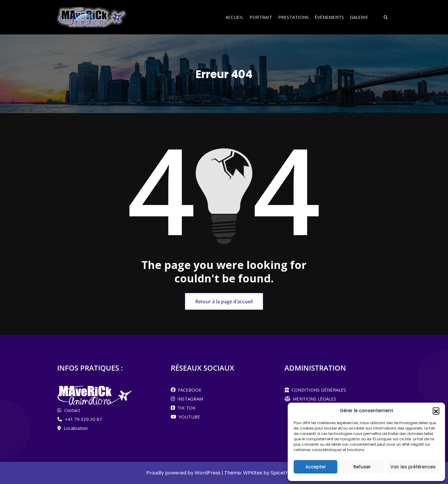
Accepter (316, 467)
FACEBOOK (189, 390)
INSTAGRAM (189, 399)
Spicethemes (286, 473)
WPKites (253, 473)
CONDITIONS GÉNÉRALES (318, 390)
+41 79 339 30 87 (83, 419)
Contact (72, 410)
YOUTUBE (188, 417)
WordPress (208, 473)
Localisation (76, 428)
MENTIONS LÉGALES (313, 399)
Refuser (362, 467)
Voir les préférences (413, 467)
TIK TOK (185, 408)
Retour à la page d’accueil (224, 302)
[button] (436, 411)
